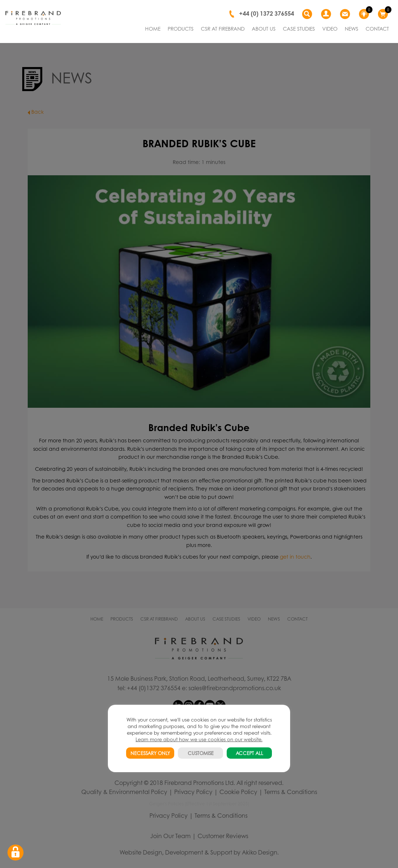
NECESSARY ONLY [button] (150, 753)
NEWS (352, 28)
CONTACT (377, 28)
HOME (153, 28)
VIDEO (330, 28)
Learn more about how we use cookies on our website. (199, 739)
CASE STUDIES (299, 28)
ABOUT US (264, 28)
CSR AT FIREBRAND (223, 28)
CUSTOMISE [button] (201, 753)
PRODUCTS (181, 28)
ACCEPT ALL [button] (249, 753)
